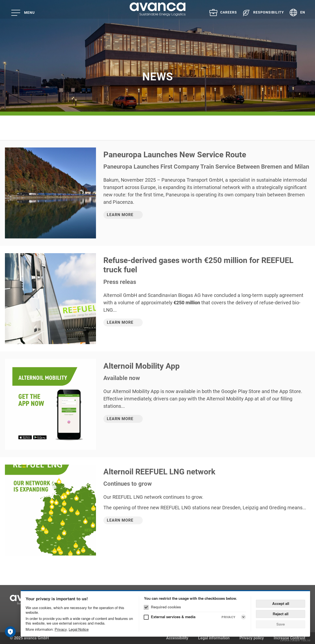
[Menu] (25, 13)
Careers (229, 12)
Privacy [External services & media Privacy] (228, 617)
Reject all (281, 614)
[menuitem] (220, 12)
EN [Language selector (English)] (303, 12)
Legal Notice (79, 629)
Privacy (61, 629)
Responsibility (269, 12)
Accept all (281, 604)
